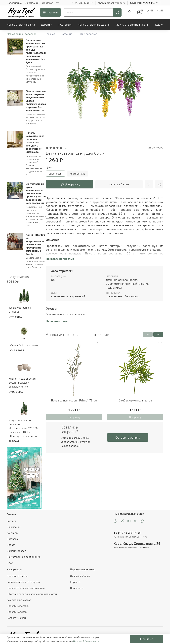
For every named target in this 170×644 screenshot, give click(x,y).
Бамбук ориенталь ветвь (135, 400)
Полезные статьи (17, 576)
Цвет (49, 167)
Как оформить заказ (19, 600)
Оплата (11, 545)
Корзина (75, 582)
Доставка (48, 3)
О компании (32, 3)
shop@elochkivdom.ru (111, 3)
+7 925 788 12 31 (80, 3)
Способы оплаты (17, 612)
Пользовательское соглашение (26, 588)
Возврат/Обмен (16, 618)
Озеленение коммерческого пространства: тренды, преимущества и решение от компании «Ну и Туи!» (36, 51)
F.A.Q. (10, 563)
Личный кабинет (80, 576)
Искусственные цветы (94, 25)
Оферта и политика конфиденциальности (32, 594)
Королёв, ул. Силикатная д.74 (137, 544)
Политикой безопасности (86, 641)
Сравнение (77, 588)
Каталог (50, 12)
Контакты (12, 533)
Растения (65, 25)
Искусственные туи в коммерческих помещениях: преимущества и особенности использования (36, 193)
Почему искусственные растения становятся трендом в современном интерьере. (35, 142)
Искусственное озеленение (24, 557)
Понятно (147, 639)
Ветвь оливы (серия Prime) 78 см (74, 400)
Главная (50, 34)
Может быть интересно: (21, 34)
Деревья (47, 25)
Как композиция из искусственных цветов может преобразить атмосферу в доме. (36, 244)
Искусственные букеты (132, 25)
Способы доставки (18, 606)
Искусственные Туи (21, 25)
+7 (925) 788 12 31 (127, 533)
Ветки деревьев (87, 34)
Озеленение (14, 3)
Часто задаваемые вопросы (23, 582)
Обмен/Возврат (16, 551)
